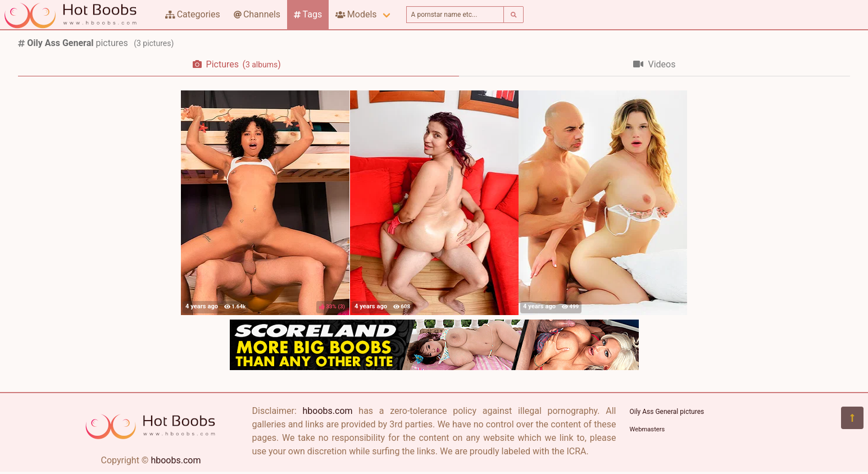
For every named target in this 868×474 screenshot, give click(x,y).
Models (356, 14)
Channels (257, 14)
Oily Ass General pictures (667, 412)
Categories (193, 14)
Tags (308, 14)
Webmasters (647, 429)
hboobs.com (176, 460)
